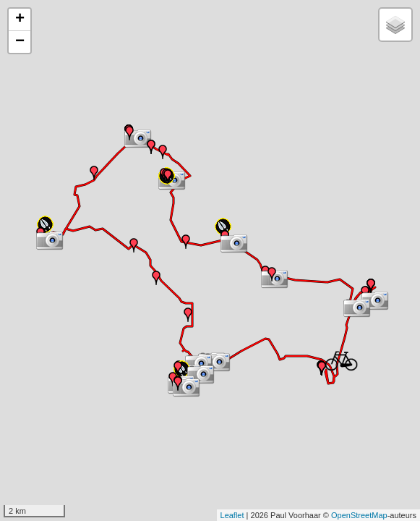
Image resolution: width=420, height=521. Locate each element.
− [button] (20, 42)
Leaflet (232, 515)
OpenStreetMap (359, 515)
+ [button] (20, 20)
